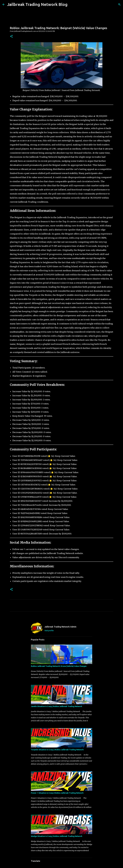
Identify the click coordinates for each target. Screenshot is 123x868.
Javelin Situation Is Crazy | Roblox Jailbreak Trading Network (57, 706)
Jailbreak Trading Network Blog (37, 4)
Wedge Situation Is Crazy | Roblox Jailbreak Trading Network (57, 836)
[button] (11, 36)
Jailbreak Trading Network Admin (60, 627)
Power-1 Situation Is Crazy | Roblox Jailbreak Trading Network (57, 793)
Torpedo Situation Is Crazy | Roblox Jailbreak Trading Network (57, 750)
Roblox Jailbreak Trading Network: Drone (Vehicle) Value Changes (59, 666)
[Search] (71, 4)
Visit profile (49, 631)
